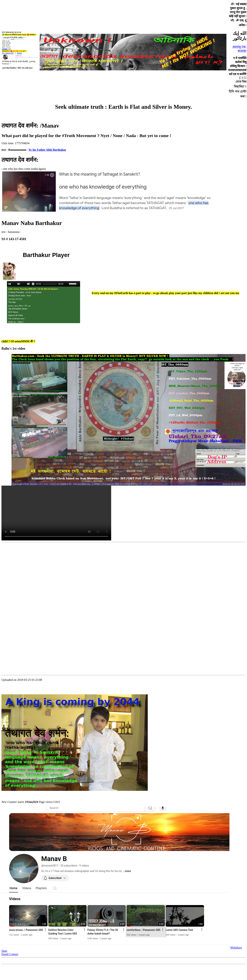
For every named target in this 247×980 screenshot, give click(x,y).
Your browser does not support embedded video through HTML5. (56, 513)
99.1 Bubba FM (8, 53)
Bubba (19, 53)
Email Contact (10, 954)
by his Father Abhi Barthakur (47, 150)
